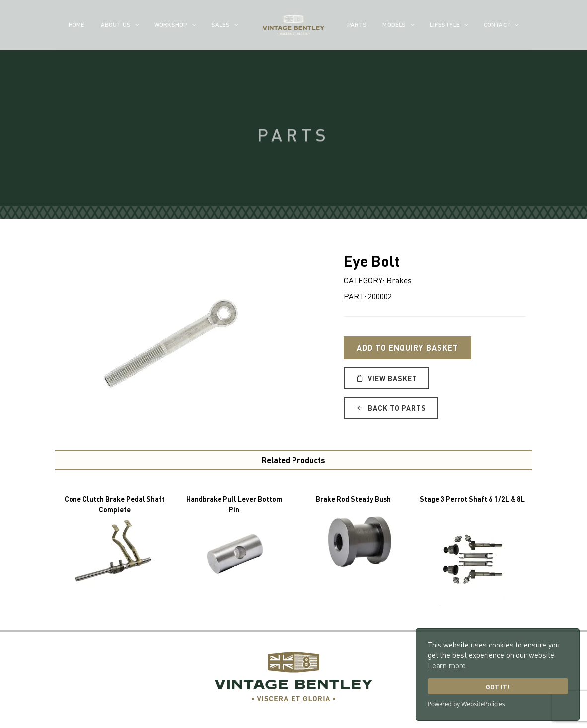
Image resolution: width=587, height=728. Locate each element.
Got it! (498, 687)
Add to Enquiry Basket (407, 348)
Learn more (447, 665)
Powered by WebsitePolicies (466, 704)
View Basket (386, 378)
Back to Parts (391, 408)
